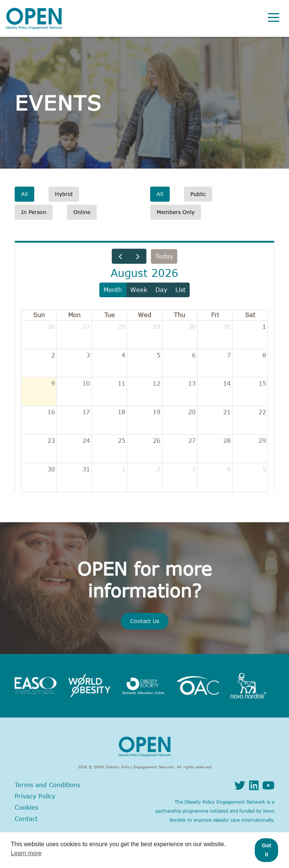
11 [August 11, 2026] (122, 383)
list (180, 290)
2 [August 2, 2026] (53, 355)
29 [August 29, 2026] (262, 441)
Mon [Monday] (74, 315)
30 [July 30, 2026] (192, 327)
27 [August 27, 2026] (192, 441)
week (139, 290)
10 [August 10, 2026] (86, 383)
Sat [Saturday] (250, 315)
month (113, 290)
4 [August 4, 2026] (123, 355)
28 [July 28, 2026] (122, 327)
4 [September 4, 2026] (229, 469)
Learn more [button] (26, 853)
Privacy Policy (35, 796)
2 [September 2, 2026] (158, 469)
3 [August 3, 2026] (88, 355)
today (164, 256)
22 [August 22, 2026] (262, 412)
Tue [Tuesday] (110, 315)
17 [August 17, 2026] (86, 412)
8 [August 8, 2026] (264, 355)
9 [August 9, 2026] (53, 383)
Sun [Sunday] (39, 315)
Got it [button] (267, 850)
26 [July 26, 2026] (51, 327)
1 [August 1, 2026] (264, 327)
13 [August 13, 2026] (192, 383)
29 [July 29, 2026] (157, 327)
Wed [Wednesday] (144, 315)
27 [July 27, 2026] (86, 327)
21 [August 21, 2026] (227, 412)
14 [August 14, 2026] (227, 383)
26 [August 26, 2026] (157, 441)
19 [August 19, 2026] (157, 412)
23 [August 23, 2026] (51, 441)
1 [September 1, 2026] (123, 469)
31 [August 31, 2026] (86, 469)
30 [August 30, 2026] (51, 469)
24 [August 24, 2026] (86, 441)
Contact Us (145, 621)
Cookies (26, 807)
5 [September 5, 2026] (264, 469)
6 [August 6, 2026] (194, 355)
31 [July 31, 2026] (227, 327)
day (161, 290)
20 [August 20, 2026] (192, 412)
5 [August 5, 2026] (158, 355)
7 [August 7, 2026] (229, 355)
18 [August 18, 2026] (122, 412)
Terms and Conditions (47, 785)
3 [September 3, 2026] (194, 469)
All (24, 194)
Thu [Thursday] (179, 315)
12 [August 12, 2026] (157, 383)
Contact (26, 819)
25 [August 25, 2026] (122, 441)
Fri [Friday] (215, 315)
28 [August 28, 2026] (227, 441)
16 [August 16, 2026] (51, 412)
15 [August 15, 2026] (262, 383)
